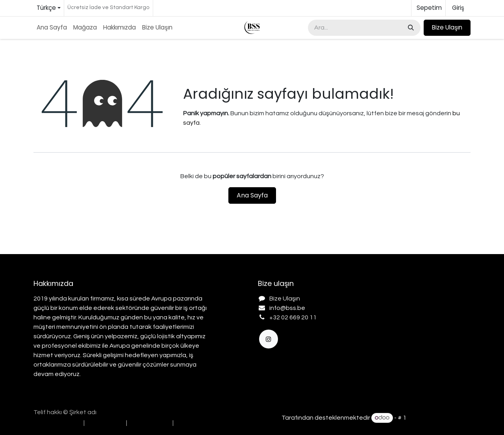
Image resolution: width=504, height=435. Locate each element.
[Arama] (410, 28)
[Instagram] (269, 339)
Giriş (458, 8)
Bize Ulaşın (447, 27)
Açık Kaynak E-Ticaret (439, 418)
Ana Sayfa (252, 195)
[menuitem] (52, 28)
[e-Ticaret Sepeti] (428, 8)
